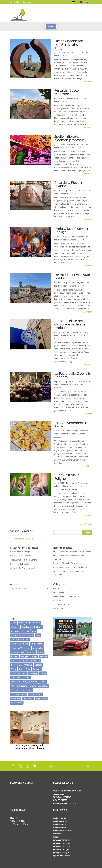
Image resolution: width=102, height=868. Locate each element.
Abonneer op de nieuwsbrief (22, 539)
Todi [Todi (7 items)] (28, 669)
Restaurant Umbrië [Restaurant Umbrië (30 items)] (20, 661)
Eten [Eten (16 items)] (34, 631)
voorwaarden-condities (63, 831)
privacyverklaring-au (61, 843)
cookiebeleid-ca (60, 824)
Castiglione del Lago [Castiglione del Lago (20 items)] (20, 631)
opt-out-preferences (62, 856)
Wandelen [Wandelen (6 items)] (16, 698)
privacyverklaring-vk (61, 853)
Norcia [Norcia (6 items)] (41, 652)
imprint (56, 837)
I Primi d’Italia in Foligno (67, 477)
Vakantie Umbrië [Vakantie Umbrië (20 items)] (19, 694)
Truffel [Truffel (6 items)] (43, 673)
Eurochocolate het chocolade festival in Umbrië (70, 324)
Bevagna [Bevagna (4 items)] (15, 627)
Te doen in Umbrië (68, 148)
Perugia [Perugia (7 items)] (34, 656)
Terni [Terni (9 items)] (14, 669)
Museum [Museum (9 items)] (31, 652)
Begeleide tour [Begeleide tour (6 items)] (33, 623)
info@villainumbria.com (21, 2)
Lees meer (87, 81)
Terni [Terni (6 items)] (21, 669)
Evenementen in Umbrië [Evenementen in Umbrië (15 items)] (22, 635)
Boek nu (51, 26)
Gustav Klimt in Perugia (20, 552)
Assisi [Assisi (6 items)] (21, 623)
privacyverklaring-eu (61, 840)
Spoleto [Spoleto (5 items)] (38, 665)
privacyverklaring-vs (61, 849)
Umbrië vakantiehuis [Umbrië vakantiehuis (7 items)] (39, 686)
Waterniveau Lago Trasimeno (74, 567)
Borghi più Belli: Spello (20, 564)
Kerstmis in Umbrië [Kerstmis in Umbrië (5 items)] (20, 639)
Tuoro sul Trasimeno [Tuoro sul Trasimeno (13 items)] (21, 677)
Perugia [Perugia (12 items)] (24, 656)
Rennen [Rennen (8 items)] (43, 656)
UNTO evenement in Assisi (71, 424)
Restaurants (58, 600)
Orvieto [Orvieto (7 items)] (15, 656)
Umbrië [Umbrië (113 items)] (43, 682)
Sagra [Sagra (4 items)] (14, 665)
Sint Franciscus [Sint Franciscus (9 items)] (26, 665)
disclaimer (57, 834)
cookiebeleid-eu (60, 818)
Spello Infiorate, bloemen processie (69, 138)
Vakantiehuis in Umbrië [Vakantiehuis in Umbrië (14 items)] (22, 690)
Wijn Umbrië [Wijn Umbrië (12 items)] (17, 703)
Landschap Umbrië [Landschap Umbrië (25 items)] (20, 644)
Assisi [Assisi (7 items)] (14, 623)
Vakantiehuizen (61, 489)
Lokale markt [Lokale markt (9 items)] (37, 644)
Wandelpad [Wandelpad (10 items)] (28, 698)
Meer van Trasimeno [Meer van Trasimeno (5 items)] (21, 648)
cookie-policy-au (60, 821)
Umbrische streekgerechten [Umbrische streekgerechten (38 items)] (24, 682)
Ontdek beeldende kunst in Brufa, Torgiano (69, 44)
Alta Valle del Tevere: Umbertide (24, 568)
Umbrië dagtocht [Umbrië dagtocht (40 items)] (19, 686)
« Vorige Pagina (85, 524)
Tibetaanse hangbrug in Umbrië (24, 560)
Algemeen (58, 588)
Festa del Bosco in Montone (68, 92)
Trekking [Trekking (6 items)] (33, 673)
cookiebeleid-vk (60, 827)
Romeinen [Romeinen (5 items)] (36, 661)
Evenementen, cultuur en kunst (67, 596)
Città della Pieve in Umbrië (69, 184)
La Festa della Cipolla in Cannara (73, 375)
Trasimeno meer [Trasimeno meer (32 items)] (19, 673)
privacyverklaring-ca (61, 846)
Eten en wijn (73, 190)
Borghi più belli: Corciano (21, 556)
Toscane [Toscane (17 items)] (37, 669)
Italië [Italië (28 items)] (38, 635)
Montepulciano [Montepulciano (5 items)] (18, 652)
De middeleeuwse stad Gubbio (72, 276)
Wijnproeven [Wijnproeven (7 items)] (42, 698)
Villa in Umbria (59, 552)
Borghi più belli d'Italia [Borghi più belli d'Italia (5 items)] (32, 627)
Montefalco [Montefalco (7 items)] (38, 648)
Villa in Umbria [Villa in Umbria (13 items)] (35, 694)
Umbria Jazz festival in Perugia (72, 230)
